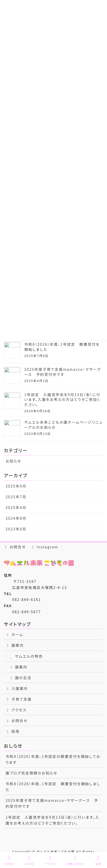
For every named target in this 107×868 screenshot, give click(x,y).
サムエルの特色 (26, 656)
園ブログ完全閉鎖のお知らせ (31, 773)
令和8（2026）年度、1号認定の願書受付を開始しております (53, 759)
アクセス (16, 710)
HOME (30, 860)
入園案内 (17, 688)
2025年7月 (16, 497)
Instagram (44, 547)
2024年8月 (16, 518)
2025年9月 (16, 486)
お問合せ (15, 547)
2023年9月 (16, 529)
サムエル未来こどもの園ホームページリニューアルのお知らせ (63, 425)
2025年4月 (16, 507)
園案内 (15, 645)
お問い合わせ (75, 860)
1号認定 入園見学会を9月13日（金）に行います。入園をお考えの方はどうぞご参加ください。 (62, 400)
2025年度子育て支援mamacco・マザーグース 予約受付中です (63, 372)
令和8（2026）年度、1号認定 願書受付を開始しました (62, 347)
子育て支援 (19, 699)
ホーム (14, 634)
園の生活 (20, 678)
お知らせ (13, 461)
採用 (13, 731)
